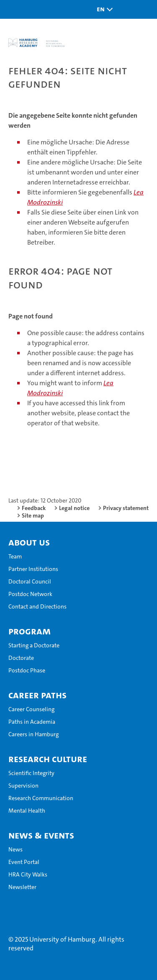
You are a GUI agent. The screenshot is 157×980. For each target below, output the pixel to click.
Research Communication (41, 798)
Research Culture (48, 759)
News (15, 849)
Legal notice (74, 508)
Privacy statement (126, 508)
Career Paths (37, 695)
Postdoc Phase (27, 670)
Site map (33, 515)
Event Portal (24, 862)
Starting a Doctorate (34, 645)
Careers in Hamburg (33, 734)
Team (15, 556)
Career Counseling (31, 709)
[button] (103, 9)
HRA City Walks (28, 874)
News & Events (41, 835)
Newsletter (22, 887)
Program (30, 631)
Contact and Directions (37, 606)
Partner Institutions (33, 569)
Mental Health (27, 811)
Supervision (23, 786)
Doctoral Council (30, 581)
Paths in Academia (32, 722)
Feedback (34, 508)
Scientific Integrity (31, 773)
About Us (29, 542)
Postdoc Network (30, 594)
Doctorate (21, 658)
